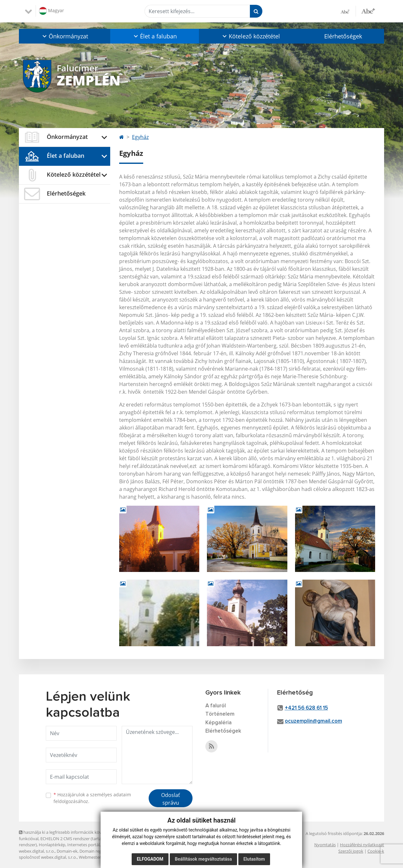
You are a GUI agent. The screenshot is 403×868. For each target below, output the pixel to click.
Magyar (52, 11)
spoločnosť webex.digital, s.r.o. (48, 857)
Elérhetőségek (343, 36)
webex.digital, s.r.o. (37, 851)
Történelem (220, 714)
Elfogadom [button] (150, 859)
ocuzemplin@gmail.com (313, 721)
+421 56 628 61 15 (306, 708)
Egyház (140, 137)
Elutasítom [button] (254, 859)
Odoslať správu (171, 799)
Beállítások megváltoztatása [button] (203, 859)
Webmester (90, 857)
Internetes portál (83, 845)
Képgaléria (218, 723)
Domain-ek (67, 851)
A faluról (216, 706)
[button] (65, 36)
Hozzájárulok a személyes (92, 798)
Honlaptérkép (52, 845)
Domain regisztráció (98, 851)
